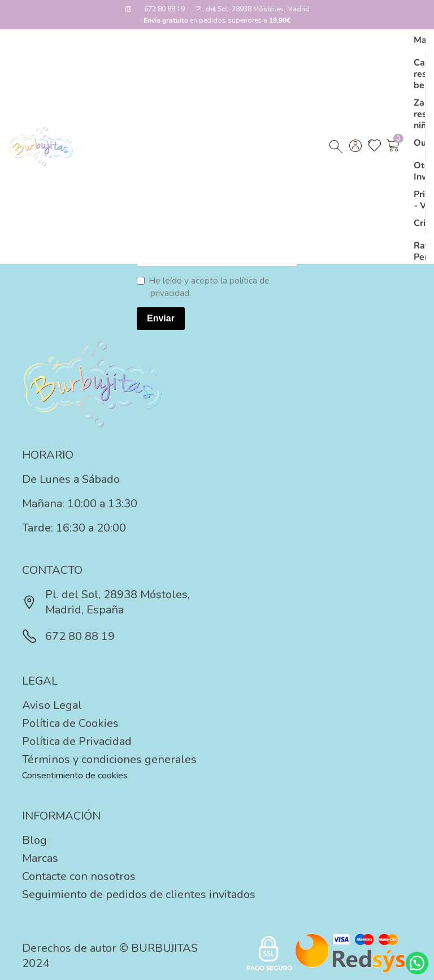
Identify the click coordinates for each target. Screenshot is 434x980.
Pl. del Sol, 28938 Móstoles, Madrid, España (106, 602)
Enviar (161, 318)
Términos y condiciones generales (109, 759)
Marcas (40, 858)
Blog (34, 840)
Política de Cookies (70, 723)
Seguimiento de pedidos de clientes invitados (139, 894)
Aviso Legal (52, 705)
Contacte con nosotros (79, 876)
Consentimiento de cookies (75, 776)
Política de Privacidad (77, 741)
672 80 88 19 (164, 9)
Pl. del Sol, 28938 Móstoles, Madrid (253, 9)
